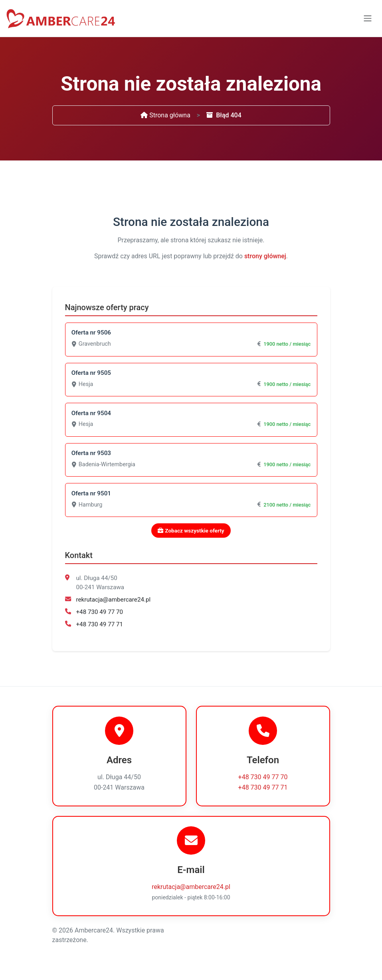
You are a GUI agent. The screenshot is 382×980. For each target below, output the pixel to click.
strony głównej (265, 256)
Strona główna (165, 115)
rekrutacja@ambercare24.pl (114, 602)
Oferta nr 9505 (92, 374)
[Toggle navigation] (368, 18)
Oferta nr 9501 (92, 496)
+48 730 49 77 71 (100, 627)
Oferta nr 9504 (92, 414)
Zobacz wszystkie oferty (191, 533)
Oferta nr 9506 (92, 333)
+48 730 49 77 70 (100, 614)
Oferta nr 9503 (92, 455)
